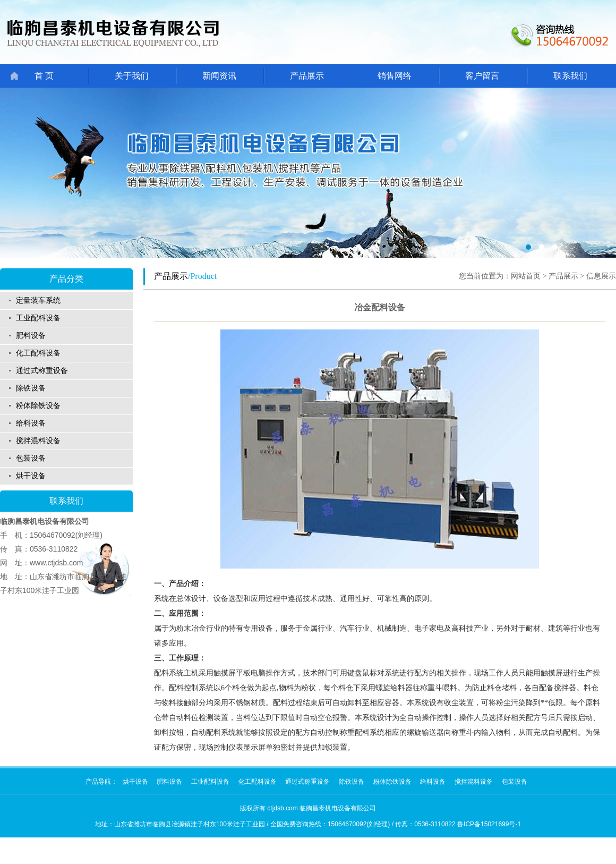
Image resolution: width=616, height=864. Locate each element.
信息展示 (601, 276)
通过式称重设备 (42, 371)
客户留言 (482, 76)
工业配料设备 (38, 318)
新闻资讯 (219, 76)
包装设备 (31, 458)
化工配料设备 (38, 353)
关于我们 (132, 76)
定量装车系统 (38, 300)
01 (308, 173)
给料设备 (31, 423)
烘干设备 (31, 476)
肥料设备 (31, 336)
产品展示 (307, 76)
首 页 (44, 76)
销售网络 (395, 76)
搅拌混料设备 (38, 441)
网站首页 (526, 276)
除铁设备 (31, 388)
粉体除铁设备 (38, 406)
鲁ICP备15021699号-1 (489, 824)
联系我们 (570, 76)
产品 (92, 782)
